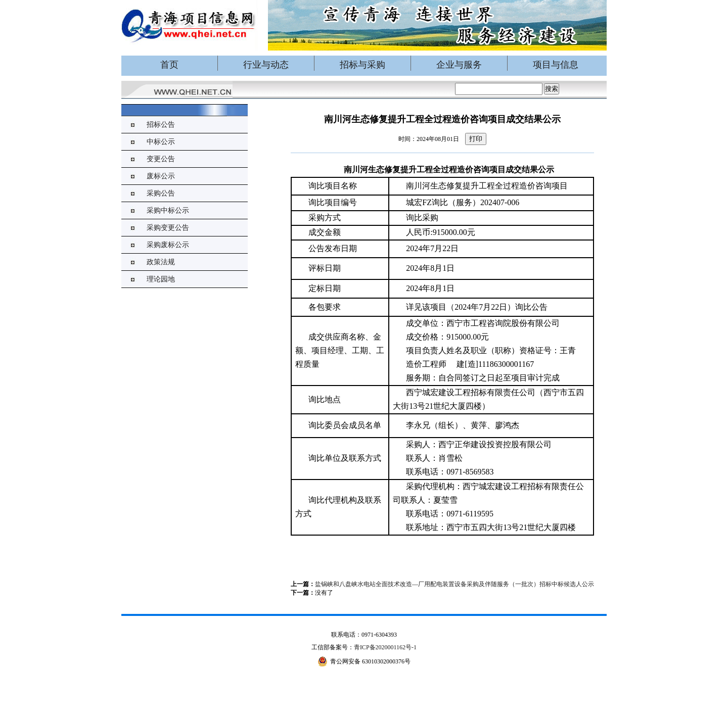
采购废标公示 (168, 245)
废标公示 (161, 176)
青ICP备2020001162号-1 (385, 647)
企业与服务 (459, 65)
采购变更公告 (168, 228)
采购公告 (161, 193)
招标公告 (161, 125)
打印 (476, 139)
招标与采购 (362, 65)
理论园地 (161, 279)
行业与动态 (266, 65)
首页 (169, 65)
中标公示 (161, 142)
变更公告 (161, 159)
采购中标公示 (168, 210)
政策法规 (161, 262)
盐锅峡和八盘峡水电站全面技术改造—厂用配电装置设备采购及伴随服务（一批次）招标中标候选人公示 (454, 584)
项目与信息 (556, 65)
